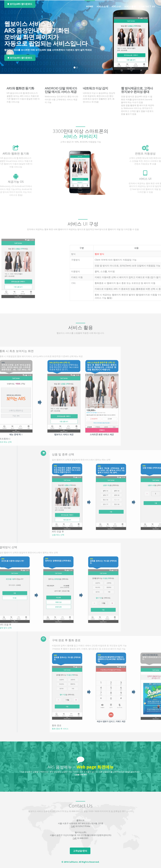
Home (90, 6)
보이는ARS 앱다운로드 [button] (20, 4)
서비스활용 (130, 6)
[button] (5, 37)
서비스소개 (102, 6)
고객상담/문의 (80, 851)
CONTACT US (147, 6)
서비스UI (116, 6)
